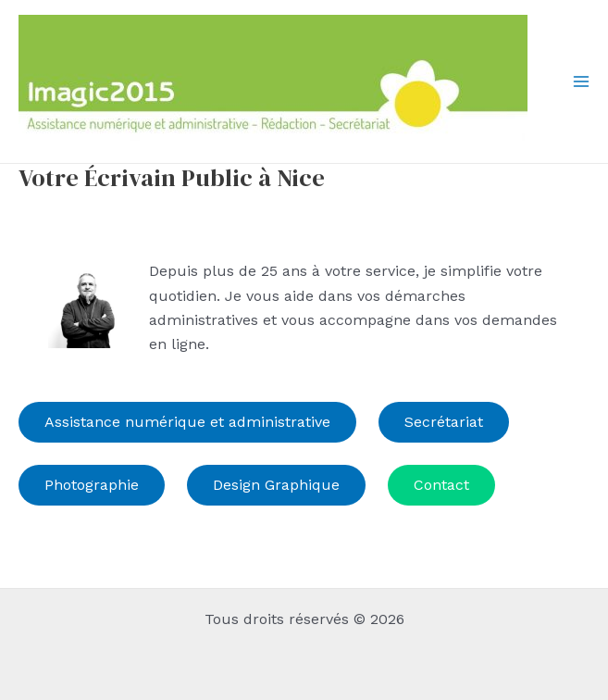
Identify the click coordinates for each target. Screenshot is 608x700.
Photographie (92, 485)
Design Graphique (276, 485)
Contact (441, 485)
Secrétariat (444, 422)
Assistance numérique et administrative (187, 422)
